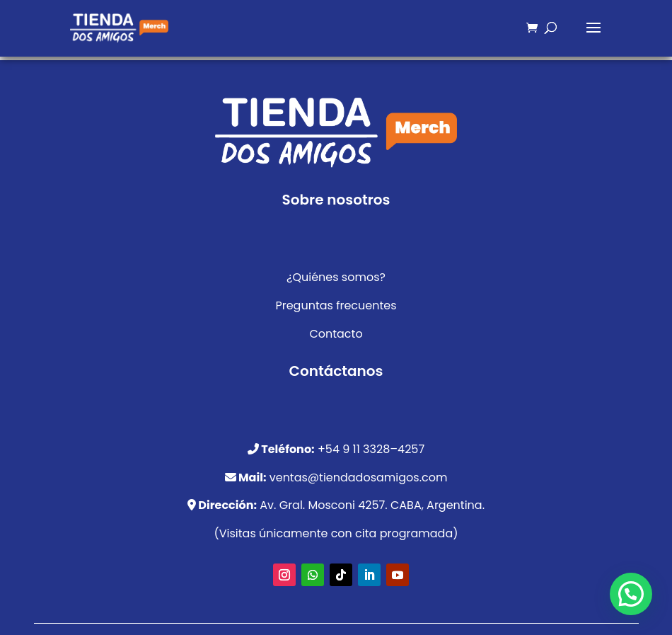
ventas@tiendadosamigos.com (359, 477)
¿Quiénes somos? (336, 277)
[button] (631, 594)
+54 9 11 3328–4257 (371, 449)
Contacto (336, 334)
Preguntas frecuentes (336, 305)
